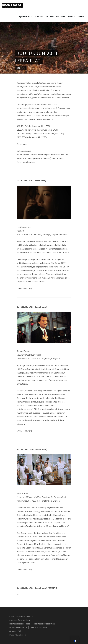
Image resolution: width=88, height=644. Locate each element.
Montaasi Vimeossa (18, 627)
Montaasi (12, 5)
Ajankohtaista (26, 16)
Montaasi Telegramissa (45, 624)
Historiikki (61, 16)
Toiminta (39, 16)
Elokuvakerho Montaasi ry (21, 616)
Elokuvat (50, 16)
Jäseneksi (82, 16)
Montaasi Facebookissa (20, 624)
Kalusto (71, 16)
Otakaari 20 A (15, 631)
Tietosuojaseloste (39, 627)
